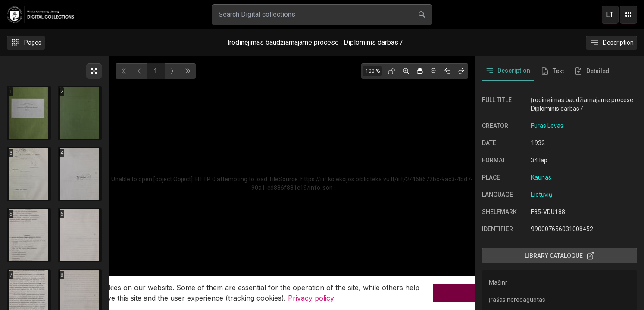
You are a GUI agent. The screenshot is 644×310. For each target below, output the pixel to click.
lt (610, 15)
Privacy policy (311, 299)
